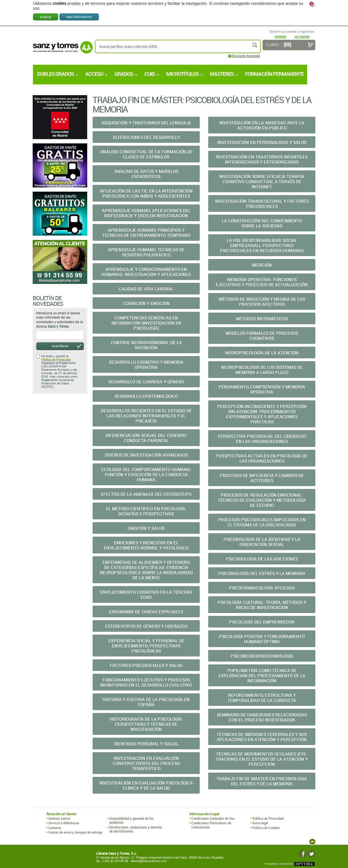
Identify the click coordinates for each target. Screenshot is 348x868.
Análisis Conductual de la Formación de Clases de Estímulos (146, 154)
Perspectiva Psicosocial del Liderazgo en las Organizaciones (262, 439)
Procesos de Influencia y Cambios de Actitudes (262, 478)
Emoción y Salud (146, 528)
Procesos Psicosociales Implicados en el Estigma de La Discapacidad (262, 522)
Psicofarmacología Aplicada (262, 588)
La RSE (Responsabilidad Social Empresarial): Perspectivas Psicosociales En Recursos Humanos (262, 245)
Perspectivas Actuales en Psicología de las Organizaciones (262, 458)
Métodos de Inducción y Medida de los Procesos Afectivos (262, 302)
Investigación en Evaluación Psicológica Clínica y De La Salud (146, 785)
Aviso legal (260, 823)
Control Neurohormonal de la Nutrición (146, 345)
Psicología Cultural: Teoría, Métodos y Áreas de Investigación (262, 605)
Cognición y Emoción (146, 303)
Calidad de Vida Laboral (146, 289)
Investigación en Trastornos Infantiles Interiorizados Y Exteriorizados (262, 159)
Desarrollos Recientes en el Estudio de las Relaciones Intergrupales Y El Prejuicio (146, 416)
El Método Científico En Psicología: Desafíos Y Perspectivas (146, 511)
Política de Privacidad (56, 360)
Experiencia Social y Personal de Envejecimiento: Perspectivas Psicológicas (146, 646)
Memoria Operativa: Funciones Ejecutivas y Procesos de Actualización (262, 282)
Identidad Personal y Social (146, 744)
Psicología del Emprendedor (262, 622)
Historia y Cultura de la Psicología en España (146, 702)
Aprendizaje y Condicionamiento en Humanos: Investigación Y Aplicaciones (146, 272)
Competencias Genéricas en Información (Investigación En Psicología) (146, 323)
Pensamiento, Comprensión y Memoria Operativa (262, 389)
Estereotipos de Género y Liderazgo (146, 626)
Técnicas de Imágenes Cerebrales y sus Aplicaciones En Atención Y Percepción (262, 737)
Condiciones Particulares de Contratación (211, 825)
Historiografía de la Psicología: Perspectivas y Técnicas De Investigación (146, 724)
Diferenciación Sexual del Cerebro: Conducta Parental (146, 438)
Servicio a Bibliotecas (64, 823)
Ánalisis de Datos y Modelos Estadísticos (146, 174)
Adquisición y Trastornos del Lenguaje (146, 123)
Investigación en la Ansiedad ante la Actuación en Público (262, 125)
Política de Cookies (266, 828)
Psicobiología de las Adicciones (262, 559)
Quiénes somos (59, 818)
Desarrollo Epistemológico (146, 396)
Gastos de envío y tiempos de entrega (75, 832)
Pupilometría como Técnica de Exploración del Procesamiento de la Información (262, 675)
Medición (262, 265)
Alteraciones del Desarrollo (146, 137)
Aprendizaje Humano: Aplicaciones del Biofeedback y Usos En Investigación (146, 213)
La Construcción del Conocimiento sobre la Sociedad (262, 223)
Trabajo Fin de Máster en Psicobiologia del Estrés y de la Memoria (262, 781)
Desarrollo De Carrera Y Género (146, 382)
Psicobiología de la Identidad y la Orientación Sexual (262, 542)
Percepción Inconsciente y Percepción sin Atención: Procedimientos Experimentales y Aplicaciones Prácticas (262, 414)
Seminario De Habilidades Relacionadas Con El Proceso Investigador (262, 717)
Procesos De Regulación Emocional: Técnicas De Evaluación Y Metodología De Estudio (262, 500)
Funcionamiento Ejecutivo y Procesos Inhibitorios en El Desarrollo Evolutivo (146, 682)
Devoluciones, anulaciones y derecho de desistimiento (136, 829)
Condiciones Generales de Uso (213, 818)
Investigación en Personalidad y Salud (262, 142)
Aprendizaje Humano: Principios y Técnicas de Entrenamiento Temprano (146, 233)
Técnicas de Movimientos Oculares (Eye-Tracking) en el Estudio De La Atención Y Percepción (262, 759)
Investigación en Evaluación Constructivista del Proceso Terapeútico (146, 763)
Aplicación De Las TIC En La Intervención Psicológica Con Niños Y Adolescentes (146, 193)
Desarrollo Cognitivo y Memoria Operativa (146, 365)
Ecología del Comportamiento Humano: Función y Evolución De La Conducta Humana (146, 474)
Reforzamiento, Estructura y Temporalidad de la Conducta (262, 698)
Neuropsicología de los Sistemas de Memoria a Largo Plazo (262, 370)
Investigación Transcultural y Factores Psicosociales (262, 204)
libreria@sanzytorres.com (149, 861)
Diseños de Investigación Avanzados (146, 455)
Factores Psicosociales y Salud (146, 665)
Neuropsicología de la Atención (262, 353)
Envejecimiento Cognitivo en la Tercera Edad (146, 595)
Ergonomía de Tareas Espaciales (146, 612)
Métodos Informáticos (262, 319)
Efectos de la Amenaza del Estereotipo (146, 494)
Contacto (55, 828)
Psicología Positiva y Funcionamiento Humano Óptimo (262, 639)
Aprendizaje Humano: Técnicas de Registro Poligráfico (146, 252)
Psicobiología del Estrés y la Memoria (262, 573)
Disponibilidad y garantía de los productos (132, 820)
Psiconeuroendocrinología (262, 656)
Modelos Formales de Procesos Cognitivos (262, 336)
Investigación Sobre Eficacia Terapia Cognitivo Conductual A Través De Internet (262, 181)
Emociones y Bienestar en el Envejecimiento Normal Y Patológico (146, 545)
